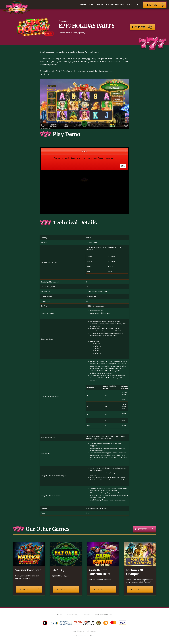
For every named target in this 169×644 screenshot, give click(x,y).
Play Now (144, 529)
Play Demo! (142, 27)
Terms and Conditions (103, 614)
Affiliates (86, 614)
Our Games (96, 5)
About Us (133, 5)
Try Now (29, 589)
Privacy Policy (72, 614)
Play (155, 5)
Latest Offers (115, 5)
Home (83, 5)
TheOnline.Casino (90, 631)
